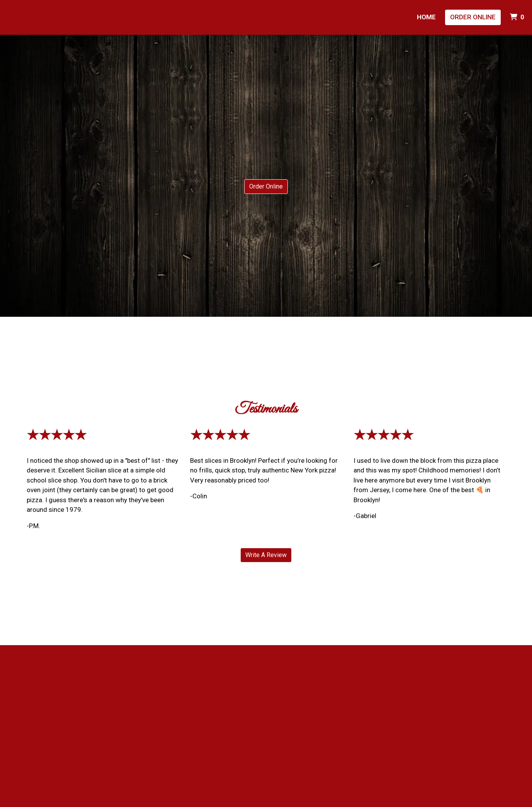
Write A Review (266, 555)
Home (426, 17)
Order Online (473, 17)
